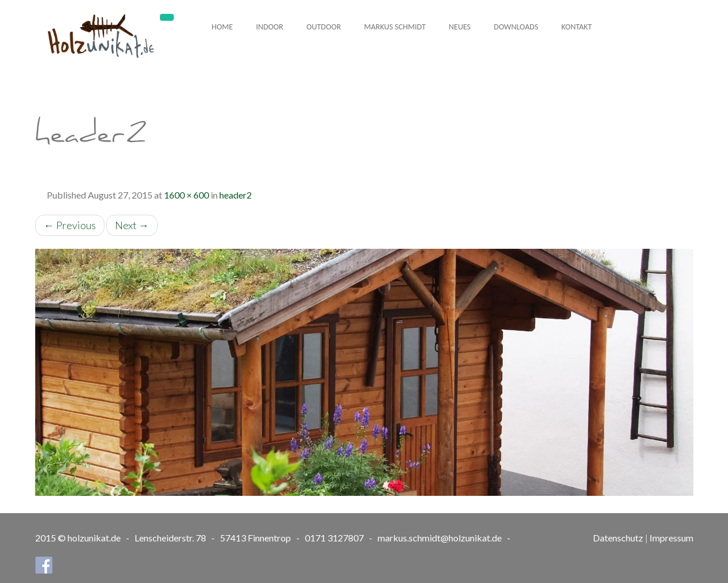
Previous (70, 225)
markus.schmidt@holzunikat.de (440, 538)
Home (223, 27)
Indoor (269, 27)
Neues (460, 27)
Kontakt (576, 27)
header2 (236, 195)
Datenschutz (618, 538)
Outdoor (324, 27)
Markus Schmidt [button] (395, 27)
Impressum (671, 538)
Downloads (516, 27)
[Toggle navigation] (167, 17)
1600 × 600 (186, 195)
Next (132, 225)
